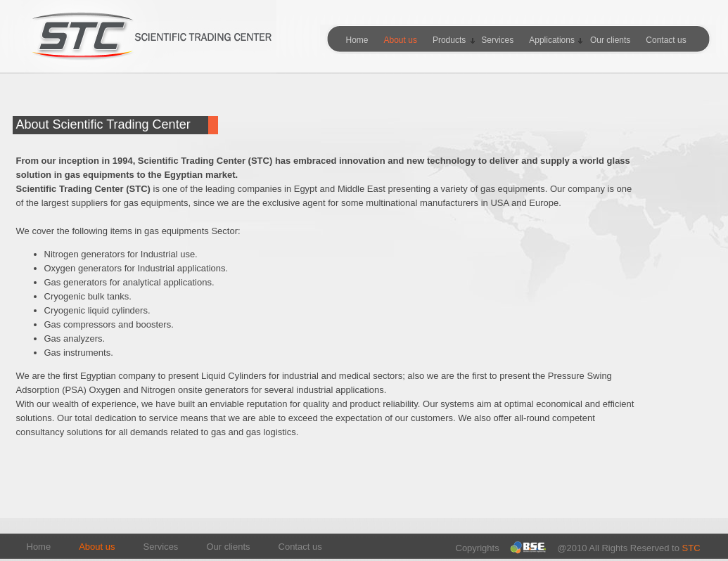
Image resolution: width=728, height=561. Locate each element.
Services (161, 547)
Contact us (300, 547)
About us (97, 547)
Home (39, 547)
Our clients (228, 547)
